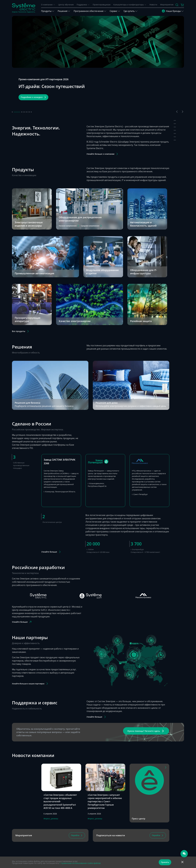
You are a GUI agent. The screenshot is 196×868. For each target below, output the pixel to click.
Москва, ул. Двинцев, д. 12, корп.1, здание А (127, 833)
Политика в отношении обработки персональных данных (81, 855)
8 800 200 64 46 (68, 838)
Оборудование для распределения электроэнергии (80, 180)
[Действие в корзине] (182, 5)
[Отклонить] (182, 862)
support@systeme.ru (69, 846)
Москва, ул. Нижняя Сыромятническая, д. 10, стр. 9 (129, 847)
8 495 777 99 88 (68, 842)
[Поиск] (177, 5)
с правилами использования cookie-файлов (80, 863)
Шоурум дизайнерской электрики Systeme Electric (127, 841)
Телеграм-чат (66, 833)
